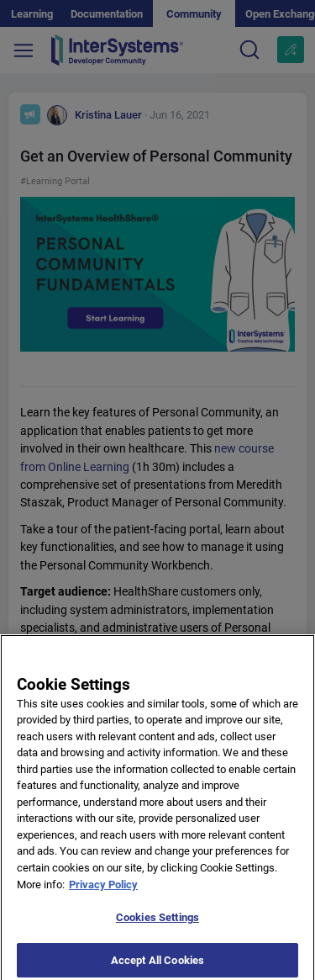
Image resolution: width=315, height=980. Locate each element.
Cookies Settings (157, 923)
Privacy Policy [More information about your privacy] (103, 890)
